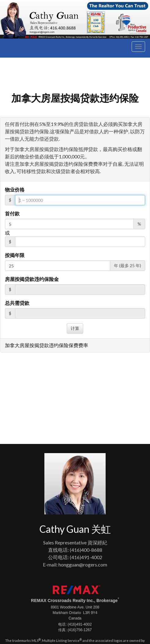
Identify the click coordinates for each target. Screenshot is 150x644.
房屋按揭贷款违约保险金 (32, 279)
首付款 (12, 213)
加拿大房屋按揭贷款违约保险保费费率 (47, 345)
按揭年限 (15, 255)
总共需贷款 (17, 303)
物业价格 (15, 189)
